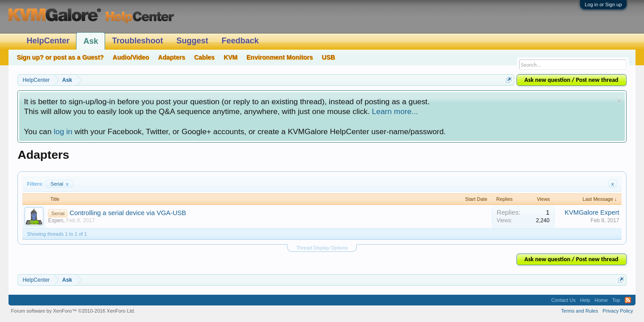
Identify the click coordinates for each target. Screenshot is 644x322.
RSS (628, 300)
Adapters (172, 57)
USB (329, 57)
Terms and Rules (580, 311)
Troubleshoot (137, 41)
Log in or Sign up (603, 4)
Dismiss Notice (619, 101)
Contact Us (563, 300)
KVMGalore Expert (592, 212)
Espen (55, 220)
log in (63, 131)
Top (616, 300)
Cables (204, 57)
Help (585, 300)
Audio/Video (131, 57)
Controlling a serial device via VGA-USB (128, 213)
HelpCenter (48, 41)
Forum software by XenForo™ (73, 311)
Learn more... (395, 111)
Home (601, 300)
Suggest (192, 41)
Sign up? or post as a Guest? (60, 57)
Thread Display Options (322, 248)
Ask (91, 41)
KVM (231, 57)
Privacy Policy (618, 311)
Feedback (240, 41)
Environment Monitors (280, 57)
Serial (59, 184)
